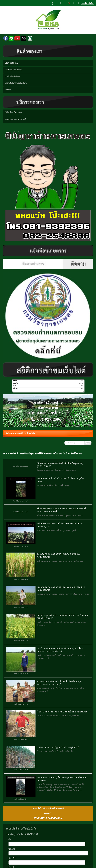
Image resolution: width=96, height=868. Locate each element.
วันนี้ (14, 386)
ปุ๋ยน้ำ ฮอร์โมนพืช (11, 63)
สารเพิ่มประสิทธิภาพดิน (14, 70)
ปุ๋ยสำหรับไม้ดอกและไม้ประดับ (16, 83)
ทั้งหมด (15, 381)
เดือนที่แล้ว (16, 383)
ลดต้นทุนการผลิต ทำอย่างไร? (15, 119)
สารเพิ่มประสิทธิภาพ (12, 77)
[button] (10, 411)
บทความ (8, 90)
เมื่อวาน (15, 389)
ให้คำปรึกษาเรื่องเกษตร (13, 113)
